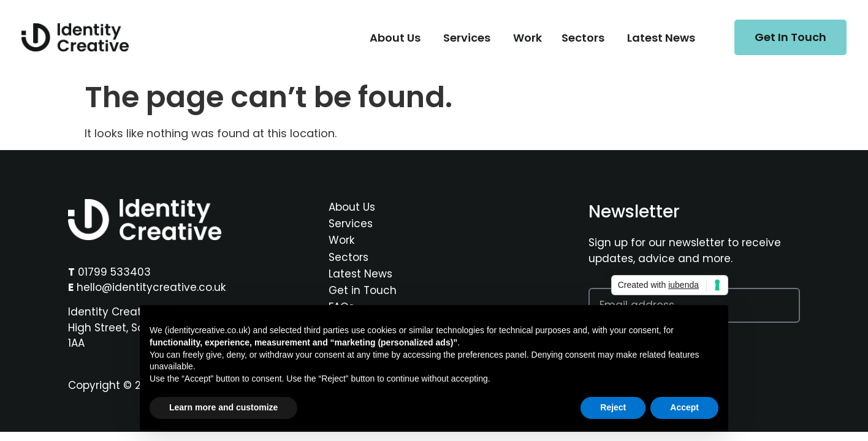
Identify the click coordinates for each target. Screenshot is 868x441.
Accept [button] (684, 407)
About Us (352, 207)
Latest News (360, 274)
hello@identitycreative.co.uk (151, 287)
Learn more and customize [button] (223, 407)
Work (341, 240)
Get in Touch (363, 290)
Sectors (348, 257)
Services (351, 224)
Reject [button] (613, 407)
